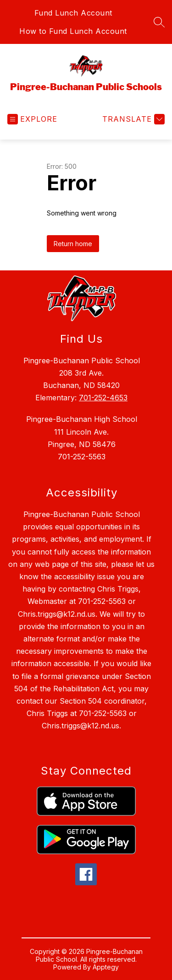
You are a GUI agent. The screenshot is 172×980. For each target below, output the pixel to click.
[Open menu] (32, 119)
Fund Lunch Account (73, 13)
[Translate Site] (132, 119)
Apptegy (106, 967)
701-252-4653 (103, 398)
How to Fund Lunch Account (73, 31)
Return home (73, 244)
